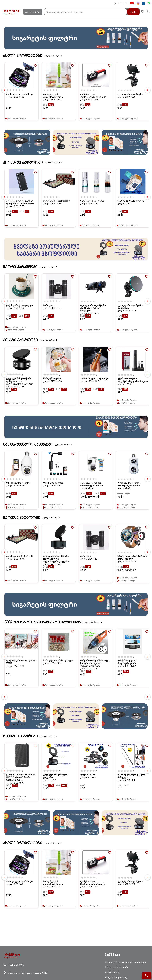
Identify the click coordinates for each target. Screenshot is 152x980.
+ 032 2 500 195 (120, 4)
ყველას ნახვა (54, 56)
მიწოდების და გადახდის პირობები (125, 962)
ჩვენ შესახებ (112, 972)
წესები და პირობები (117, 967)
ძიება (132, 12)
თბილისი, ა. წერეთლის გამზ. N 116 (25, 973)
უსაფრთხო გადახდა (116, 977)
